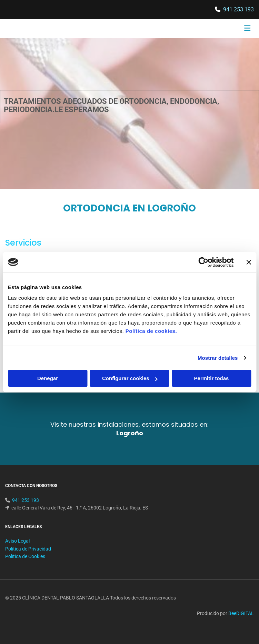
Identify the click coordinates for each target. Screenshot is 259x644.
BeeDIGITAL (241, 622)
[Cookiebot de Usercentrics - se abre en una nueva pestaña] (203, 262)
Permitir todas (212, 378)
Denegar (48, 378)
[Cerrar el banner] (249, 262)
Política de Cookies (25, 565)
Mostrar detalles (218, 358)
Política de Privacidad (28, 557)
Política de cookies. (151, 331)
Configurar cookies (130, 378)
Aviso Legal (17, 549)
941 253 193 (238, 9)
